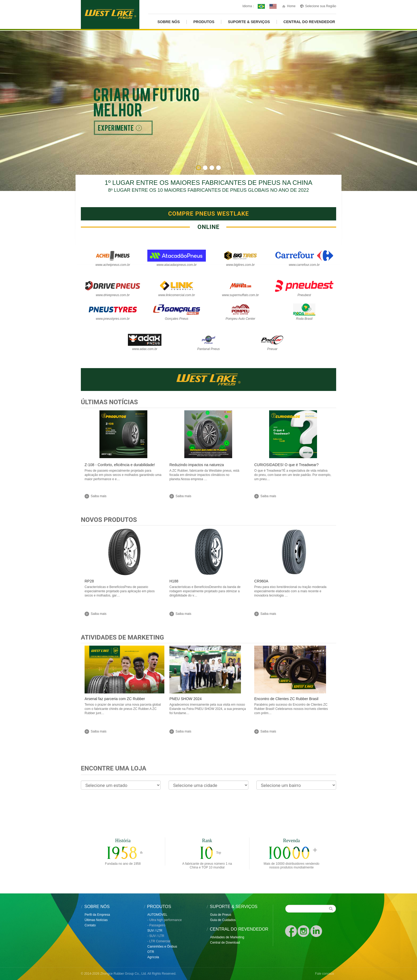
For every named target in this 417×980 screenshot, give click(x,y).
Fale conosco (325, 974)
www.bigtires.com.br (240, 265)
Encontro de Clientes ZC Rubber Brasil (286, 699)
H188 (174, 581)
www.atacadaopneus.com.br (177, 265)
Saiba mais (99, 496)
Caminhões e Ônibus (162, 947)
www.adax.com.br (145, 349)
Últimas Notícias (109, 402)
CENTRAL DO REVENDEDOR (309, 22)
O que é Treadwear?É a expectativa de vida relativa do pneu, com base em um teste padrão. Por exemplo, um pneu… (293, 475)
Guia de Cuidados (223, 920)
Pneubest (304, 295)
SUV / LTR (155, 931)
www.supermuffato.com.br (241, 295)
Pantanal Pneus (209, 349)
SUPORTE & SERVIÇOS (234, 907)
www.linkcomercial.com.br (177, 295)
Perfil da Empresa (97, 915)
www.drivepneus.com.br (113, 295)
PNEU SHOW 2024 (185, 699)
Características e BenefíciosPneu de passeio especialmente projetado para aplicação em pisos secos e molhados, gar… (120, 591)
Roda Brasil (304, 319)
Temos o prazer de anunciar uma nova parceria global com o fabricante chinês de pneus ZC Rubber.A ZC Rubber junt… (123, 709)
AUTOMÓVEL (157, 915)
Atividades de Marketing (122, 637)
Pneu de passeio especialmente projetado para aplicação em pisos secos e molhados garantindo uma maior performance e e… (123, 475)
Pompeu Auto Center (240, 319)
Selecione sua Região (321, 6)
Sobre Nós (169, 22)
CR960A (261, 581)
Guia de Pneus (221, 915)
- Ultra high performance (164, 920)
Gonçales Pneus (177, 319)
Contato (90, 925)
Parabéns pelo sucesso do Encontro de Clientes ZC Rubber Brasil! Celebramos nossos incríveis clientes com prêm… (291, 709)
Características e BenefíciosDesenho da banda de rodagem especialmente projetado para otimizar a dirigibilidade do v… (205, 591)
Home (291, 6)
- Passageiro (156, 925)
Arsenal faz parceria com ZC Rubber (115, 699)
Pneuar (272, 349)
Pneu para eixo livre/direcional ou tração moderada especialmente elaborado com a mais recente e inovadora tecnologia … (290, 591)
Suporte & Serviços (249, 22)
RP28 (89, 581)
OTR (151, 952)
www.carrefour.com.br (304, 265)
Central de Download (225, 943)
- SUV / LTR (156, 936)
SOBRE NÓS (97, 907)
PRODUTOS (204, 22)
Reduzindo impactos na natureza (197, 465)
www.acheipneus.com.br (113, 265)
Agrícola (153, 957)
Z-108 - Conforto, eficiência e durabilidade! (120, 465)
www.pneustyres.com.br (113, 319)
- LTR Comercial (159, 941)
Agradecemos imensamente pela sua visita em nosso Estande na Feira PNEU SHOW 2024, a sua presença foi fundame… (208, 709)
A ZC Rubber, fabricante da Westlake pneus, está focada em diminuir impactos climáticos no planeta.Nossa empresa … (204, 475)
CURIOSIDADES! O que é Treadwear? (286, 465)
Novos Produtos (109, 520)
